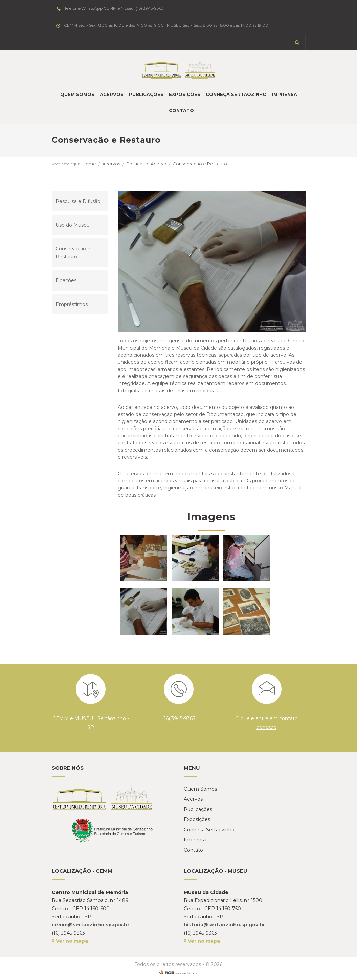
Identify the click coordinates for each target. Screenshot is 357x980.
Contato (181, 110)
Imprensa (285, 94)
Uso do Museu (73, 225)
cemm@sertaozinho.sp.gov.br (91, 925)
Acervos (112, 94)
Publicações (146, 94)
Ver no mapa (70, 941)
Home (89, 164)
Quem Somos (77, 94)
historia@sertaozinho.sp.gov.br (224, 925)
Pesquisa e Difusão (78, 201)
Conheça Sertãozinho (236, 94)
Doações (66, 280)
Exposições (185, 94)
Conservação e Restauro (200, 164)
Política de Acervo (146, 164)
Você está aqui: (66, 164)
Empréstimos (72, 304)
